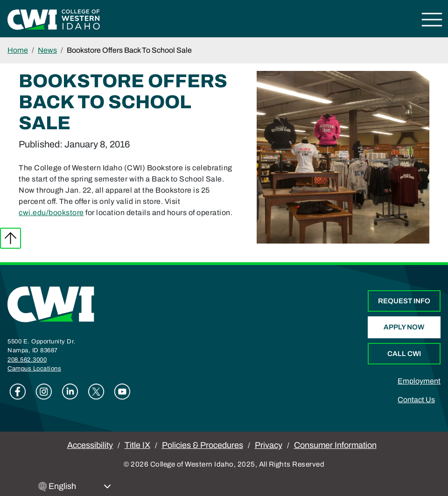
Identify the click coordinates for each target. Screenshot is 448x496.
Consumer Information (335, 445)
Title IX (137, 445)
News (47, 50)
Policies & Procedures (203, 445)
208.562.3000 (27, 360)
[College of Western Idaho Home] (54, 19)
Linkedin (70, 391)
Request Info (404, 301)
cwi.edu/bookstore (51, 213)
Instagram (44, 391)
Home (18, 50)
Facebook (18, 391)
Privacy (269, 445)
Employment (419, 381)
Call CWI (404, 354)
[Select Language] (80, 486)
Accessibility (90, 445)
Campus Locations (34, 369)
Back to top (10, 238)
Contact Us (416, 400)
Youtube (122, 391)
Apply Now (404, 327)
